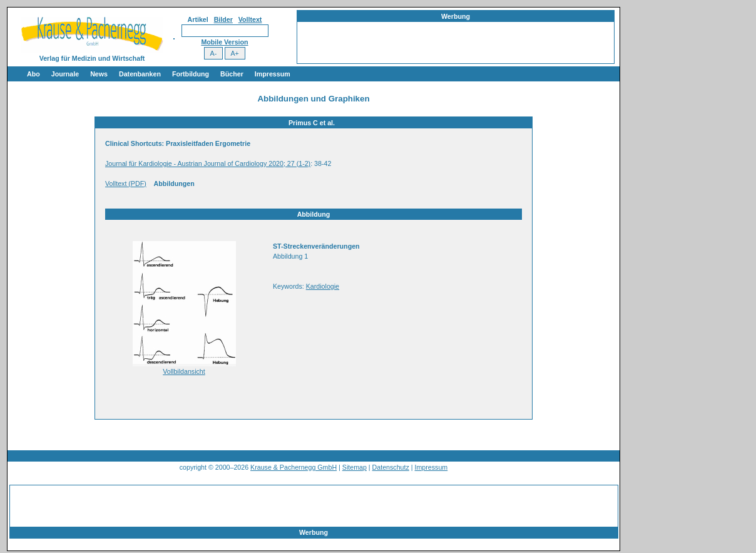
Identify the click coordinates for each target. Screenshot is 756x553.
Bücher (232, 74)
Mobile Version (224, 42)
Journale (65, 74)
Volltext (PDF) (126, 183)
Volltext (250, 19)
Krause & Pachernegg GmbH (294, 467)
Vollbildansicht (184, 371)
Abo (33, 74)
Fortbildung (191, 74)
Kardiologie (323, 286)
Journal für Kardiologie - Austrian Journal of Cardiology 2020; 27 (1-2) (208, 163)
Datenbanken (140, 74)
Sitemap (355, 467)
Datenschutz (391, 467)
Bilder (223, 19)
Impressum (273, 74)
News (99, 74)
